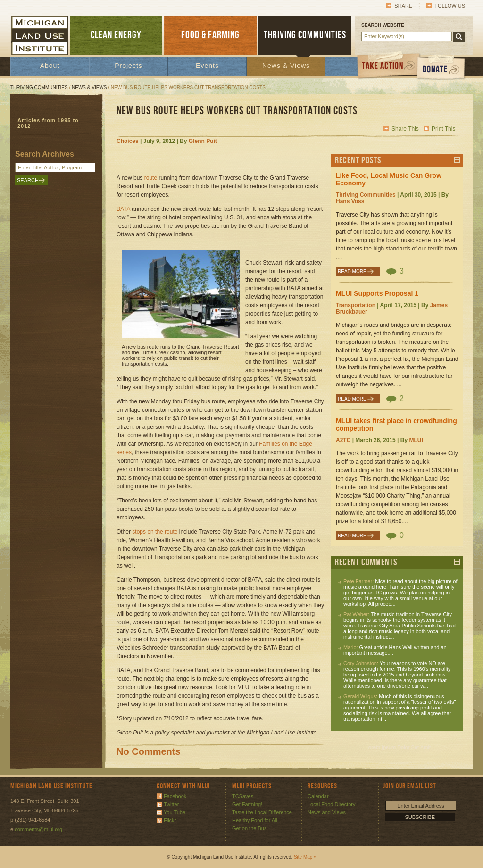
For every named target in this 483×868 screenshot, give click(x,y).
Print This (443, 129)
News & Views (286, 66)
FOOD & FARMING (210, 35)
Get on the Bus (249, 828)
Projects (129, 66)
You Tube (175, 812)
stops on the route (155, 532)
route (151, 178)
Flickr (170, 820)
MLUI (416, 440)
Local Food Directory (332, 804)
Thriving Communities (39, 88)
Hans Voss (350, 201)
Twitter (171, 804)
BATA (123, 209)
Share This (405, 129)
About (50, 66)
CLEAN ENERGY (116, 35)
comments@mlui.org (38, 829)
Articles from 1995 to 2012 (48, 123)
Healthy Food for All (255, 820)
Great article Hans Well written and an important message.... (395, 650)
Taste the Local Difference (262, 812)
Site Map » (305, 857)
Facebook (175, 796)
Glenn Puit (203, 141)
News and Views (327, 812)
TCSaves (243, 796)
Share (403, 6)
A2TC (343, 440)
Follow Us (450, 6)
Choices (128, 141)
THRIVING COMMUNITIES (305, 35)
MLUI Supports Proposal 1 (377, 293)
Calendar (318, 796)
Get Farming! (247, 804)
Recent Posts (358, 160)
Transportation (356, 305)
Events (207, 66)
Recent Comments (366, 562)
